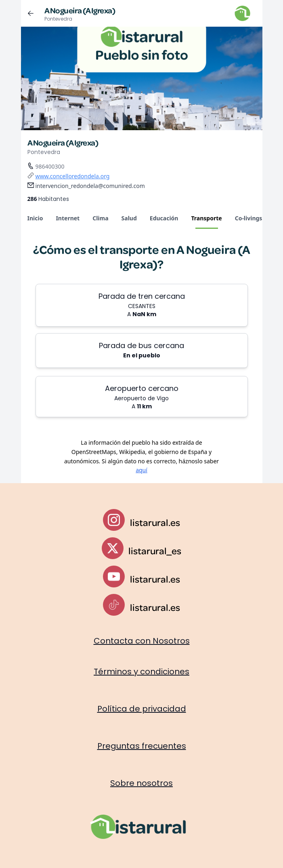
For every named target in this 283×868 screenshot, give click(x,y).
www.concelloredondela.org (73, 176)
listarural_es (155, 551)
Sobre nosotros (141, 783)
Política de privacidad (142, 709)
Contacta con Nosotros (142, 641)
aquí (141, 470)
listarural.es (155, 522)
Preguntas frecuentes (142, 746)
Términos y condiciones (141, 672)
